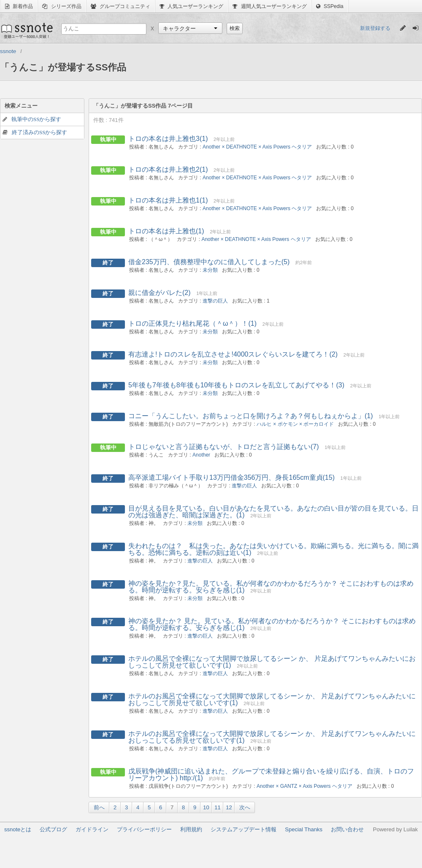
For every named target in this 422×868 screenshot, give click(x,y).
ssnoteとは (18, 829)
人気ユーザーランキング (191, 6)
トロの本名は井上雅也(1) (166, 231)
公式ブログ (53, 829)
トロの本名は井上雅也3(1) (168, 139)
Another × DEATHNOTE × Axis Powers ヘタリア (257, 147)
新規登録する (375, 28)
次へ (245, 807)
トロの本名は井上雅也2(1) (168, 169)
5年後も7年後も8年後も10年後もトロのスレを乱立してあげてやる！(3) (236, 385)
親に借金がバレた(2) (160, 293)
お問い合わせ (347, 829)
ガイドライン (92, 829)
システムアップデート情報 (243, 829)
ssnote (26, 30)
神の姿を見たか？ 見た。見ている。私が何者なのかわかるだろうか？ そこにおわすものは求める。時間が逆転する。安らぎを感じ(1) (272, 624)
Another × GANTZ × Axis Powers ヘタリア (304, 786)
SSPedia (330, 6)
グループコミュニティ (120, 6)
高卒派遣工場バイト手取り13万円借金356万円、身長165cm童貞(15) (231, 477)
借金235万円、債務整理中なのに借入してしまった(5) (209, 262)
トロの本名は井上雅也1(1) (168, 200)
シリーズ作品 (62, 6)
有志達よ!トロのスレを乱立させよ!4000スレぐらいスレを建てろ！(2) (233, 354)
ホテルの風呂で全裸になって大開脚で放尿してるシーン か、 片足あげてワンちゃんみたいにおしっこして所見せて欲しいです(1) (272, 662)
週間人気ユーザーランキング (269, 6)
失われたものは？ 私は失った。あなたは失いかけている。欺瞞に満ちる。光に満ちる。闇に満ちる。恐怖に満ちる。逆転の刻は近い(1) (273, 549)
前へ (99, 807)
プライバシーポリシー (144, 829)
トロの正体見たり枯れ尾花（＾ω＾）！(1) (192, 323)
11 (217, 807)
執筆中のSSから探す (36, 119)
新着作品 (19, 6)
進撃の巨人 (215, 301)
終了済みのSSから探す (39, 132)
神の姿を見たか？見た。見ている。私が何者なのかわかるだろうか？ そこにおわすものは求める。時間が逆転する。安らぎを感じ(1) (271, 587)
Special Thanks (304, 829)
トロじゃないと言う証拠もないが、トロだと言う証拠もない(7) (224, 447)
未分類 (210, 270)
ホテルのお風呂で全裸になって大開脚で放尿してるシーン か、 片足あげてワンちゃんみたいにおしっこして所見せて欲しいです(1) (272, 699)
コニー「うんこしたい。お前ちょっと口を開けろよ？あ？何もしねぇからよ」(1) (251, 416)
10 (206, 807)
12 (229, 807)
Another (201, 455)
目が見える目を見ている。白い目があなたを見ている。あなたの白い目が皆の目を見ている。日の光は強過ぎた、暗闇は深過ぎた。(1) (273, 512)
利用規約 (191, 829)
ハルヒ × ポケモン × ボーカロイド (295, 424)
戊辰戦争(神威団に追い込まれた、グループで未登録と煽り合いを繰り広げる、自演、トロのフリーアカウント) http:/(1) (271, 775)
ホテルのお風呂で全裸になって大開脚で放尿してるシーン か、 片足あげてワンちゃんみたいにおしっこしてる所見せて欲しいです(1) (272, 737)
